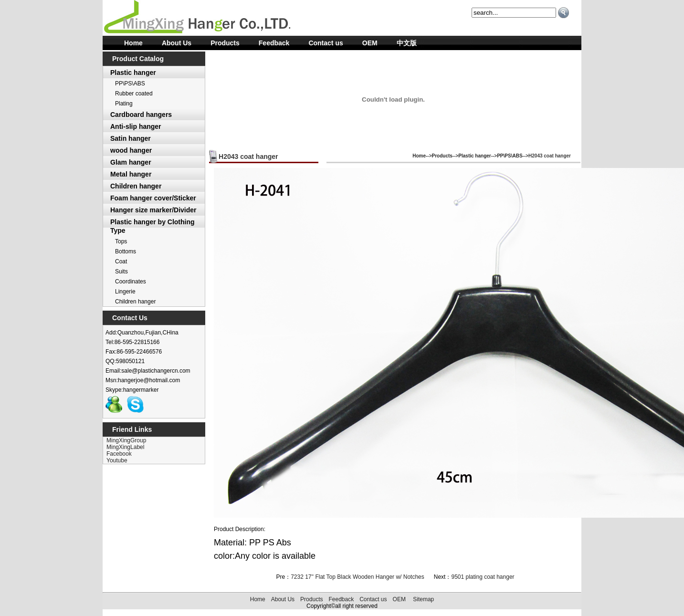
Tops (121, 241)
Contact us (326, 43)
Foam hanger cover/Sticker (153, 198)
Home (133, 43)
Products (225, 43)
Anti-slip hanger (136, 126)
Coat (121, 261)
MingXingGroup (126, 440)
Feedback (274, 43)
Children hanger (136, 186)
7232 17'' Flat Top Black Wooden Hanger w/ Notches (358, 577)
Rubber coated (134, 94)
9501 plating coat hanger (483, 577)
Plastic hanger (133, 73)
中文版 (407, 43)
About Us (177, 43)
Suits (121, 271)
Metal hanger (131, 174)
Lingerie (125, 292)
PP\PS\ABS (130, 84)
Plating (124, 104)
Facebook (119, 454)
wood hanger (131, 150)
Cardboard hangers (141, 115)
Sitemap (423, 599)
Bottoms (126, 251)
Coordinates (131, 282)
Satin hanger (131, 138)
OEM (370, 43)
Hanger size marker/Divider (153, 210)
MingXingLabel (125, 447)
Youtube (117, 460)
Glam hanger (131, 162)
